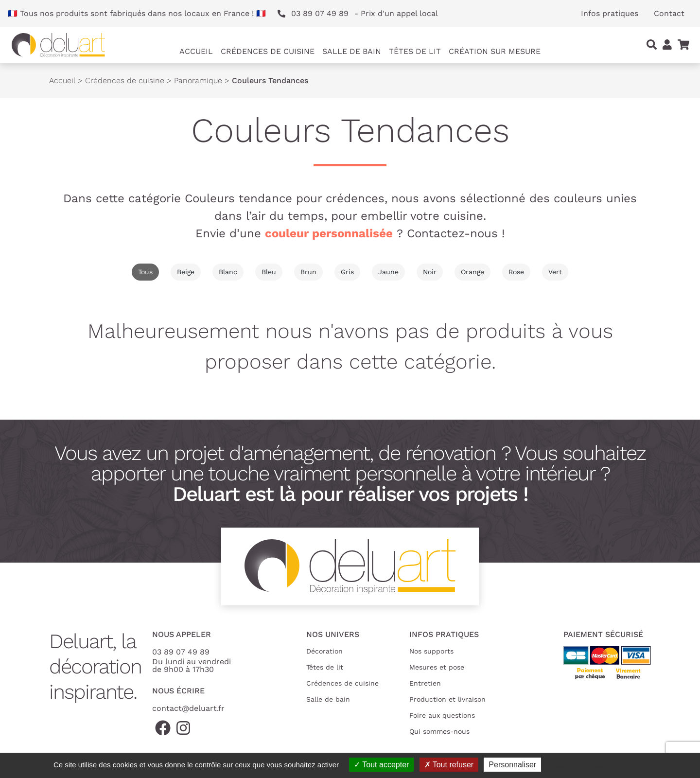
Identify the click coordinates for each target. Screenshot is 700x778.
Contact (669, 13)
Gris (347, 272)
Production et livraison (447, 699)
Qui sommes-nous (439, 731)
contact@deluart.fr (188, 708)
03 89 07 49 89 (181, 652)
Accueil (196, 51)
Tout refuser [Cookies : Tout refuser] (449, 765)
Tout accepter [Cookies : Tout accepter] (381, 765)
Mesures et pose (437, 667)
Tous (145, 272)
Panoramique (198, 80)
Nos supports (431, 651)
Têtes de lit (325, 667)
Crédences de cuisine (125, 80)
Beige (186, 272)
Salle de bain (328, 699)
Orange (472, 272)
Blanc (228, 272)
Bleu (269, 272)
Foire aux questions (442, 715)
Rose (516, 272)
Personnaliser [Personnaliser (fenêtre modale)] (512, 765)
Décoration (324, 651)
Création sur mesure (495, 51)
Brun (308, 272)
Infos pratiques (610, 13)
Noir (430, 272)
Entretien (425, 683)
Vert (555, 272)
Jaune (388, 272)
